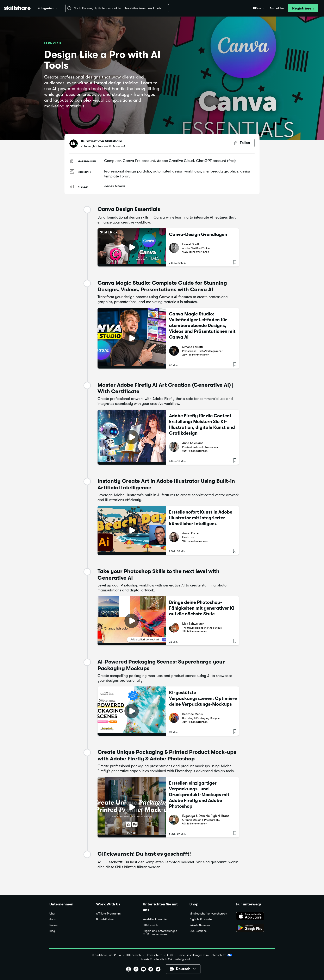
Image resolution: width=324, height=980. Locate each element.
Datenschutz (154, 955)
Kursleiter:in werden (155, 919)
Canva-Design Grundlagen (198, 234)
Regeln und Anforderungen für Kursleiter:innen (160, 933)
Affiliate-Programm (108, 914)
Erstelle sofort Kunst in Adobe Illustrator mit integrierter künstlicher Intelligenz (201, 518)
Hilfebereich (150, 925)
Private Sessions (200, 925)
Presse (53, 925)
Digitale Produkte (201, 919)
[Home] (17, 8)
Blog (52, 931)
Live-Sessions (198, 931)
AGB (170, 955)
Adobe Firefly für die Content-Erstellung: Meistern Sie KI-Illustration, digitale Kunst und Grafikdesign (202, 424)
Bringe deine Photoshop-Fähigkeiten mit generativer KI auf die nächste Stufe (202, 608)
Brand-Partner (105, 919)
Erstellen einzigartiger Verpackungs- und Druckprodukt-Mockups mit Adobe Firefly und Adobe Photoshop (199, 795)
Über (52, 914)
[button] (57, 8)
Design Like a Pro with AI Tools (102, 60)
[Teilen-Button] (242, 143)
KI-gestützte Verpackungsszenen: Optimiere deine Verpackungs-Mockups (203, 698)
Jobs (52, 919)
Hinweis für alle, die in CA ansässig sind (165, 959)
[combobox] (117, 8)
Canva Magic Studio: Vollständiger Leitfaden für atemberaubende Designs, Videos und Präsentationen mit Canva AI (202, 325)
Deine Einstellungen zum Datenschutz (205, 955)
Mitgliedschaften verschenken (208, 914)
